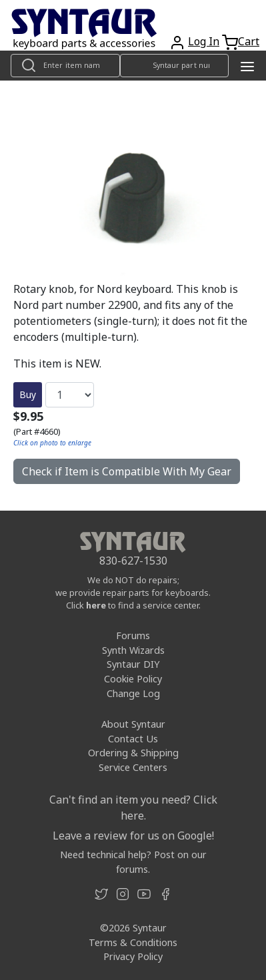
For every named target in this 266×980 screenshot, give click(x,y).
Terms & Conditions (133, 942)
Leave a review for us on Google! (133, 836)
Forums (133, 635)
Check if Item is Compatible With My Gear (127, 471)
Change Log (133, 693)
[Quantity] (70, 395)
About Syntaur (133, 724)
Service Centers (133, 767)
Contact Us (133, 739)
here (96, 605)
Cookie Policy (133, 679)
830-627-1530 (133, 561)
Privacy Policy (133, 956)
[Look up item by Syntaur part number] (175, 66)
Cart (249, 41)
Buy (28, 394)
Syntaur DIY (133, 664)
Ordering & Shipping (133, 753)
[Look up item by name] (65, 66)
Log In (204, 41)
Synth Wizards (133, 650)
